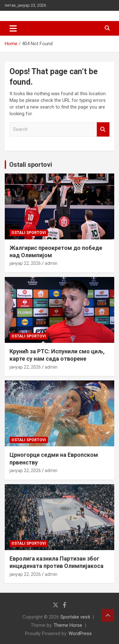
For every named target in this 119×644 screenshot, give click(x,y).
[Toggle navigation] (13, 28)
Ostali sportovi (31, 165)
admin (51, 263)
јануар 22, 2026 (25, 263)
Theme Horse (68, 625)
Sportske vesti (75, 617)
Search (103, 129)
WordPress (80, 633)
